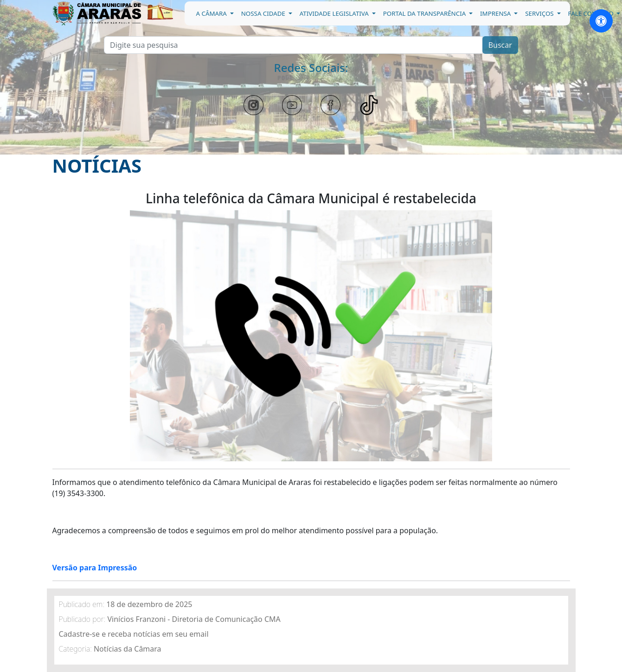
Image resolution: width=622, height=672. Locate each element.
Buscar (500, 45)
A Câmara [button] (212, 13)
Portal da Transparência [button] (425, 13)
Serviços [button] (540, 13)
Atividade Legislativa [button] (335, 13)
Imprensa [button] (496, 13)
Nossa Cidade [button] (264, 13)
